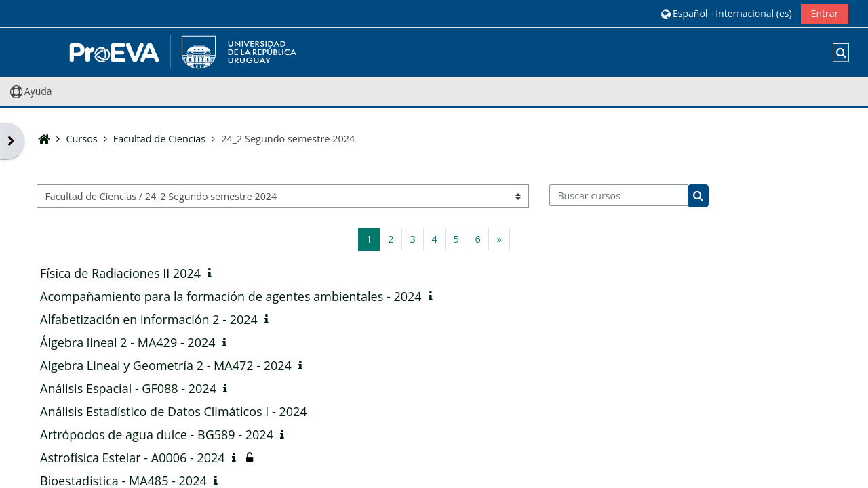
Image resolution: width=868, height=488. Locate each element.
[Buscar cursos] (619, 195)
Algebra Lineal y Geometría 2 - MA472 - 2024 (166, 365)
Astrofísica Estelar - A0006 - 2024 (133, 457)
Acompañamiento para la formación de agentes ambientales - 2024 (231, 296)
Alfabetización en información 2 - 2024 (149, 319)
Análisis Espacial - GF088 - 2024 (128, 388)
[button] (726, 13)
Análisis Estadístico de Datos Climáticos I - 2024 (174, 411)
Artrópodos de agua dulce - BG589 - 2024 (157, 434)
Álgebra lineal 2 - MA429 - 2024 (128, 342)
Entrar (825, 13)
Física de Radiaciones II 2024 (120, 273)
